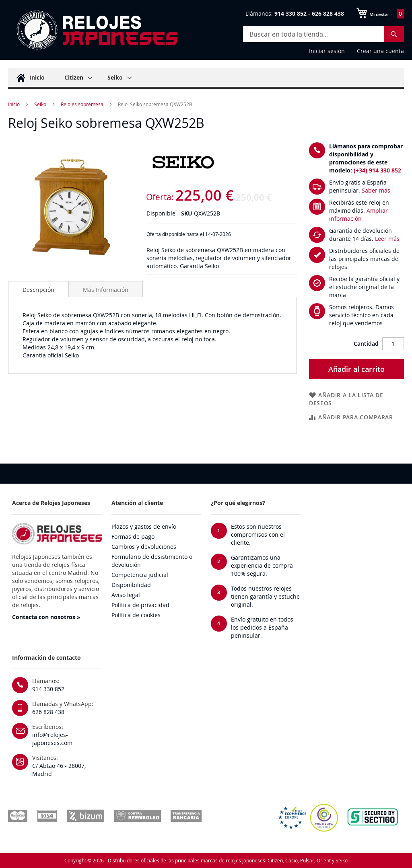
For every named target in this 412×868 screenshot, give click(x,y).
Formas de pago (133, 537)
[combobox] (323, 34)
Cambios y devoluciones (144, 547)
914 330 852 (48, 689)
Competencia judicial (140, 575)
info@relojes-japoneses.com (52, 739)
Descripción (38, 290)
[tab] (38, 289)
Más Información (106, 290)
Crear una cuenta (380, 51)
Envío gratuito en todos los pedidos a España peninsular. (262, 627)
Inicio (14, 104)
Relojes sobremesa (82, 104)
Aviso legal (126, 595)
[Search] (394, 34)
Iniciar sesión (327, 51)
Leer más (387, 239)
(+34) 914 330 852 (377, 170)
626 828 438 (48, 712)
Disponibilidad (131, 585)
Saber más (376, 190)
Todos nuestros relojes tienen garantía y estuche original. (265, 596)
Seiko (40, 104)
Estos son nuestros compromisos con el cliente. (258, 535)
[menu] (206, 78)
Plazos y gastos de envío (144, 526)
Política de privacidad (140, 605)
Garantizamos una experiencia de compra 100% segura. (262, 565)
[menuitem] (29, 77)
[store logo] (97, 30)
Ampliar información (358, 214)
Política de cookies (136, 615)
